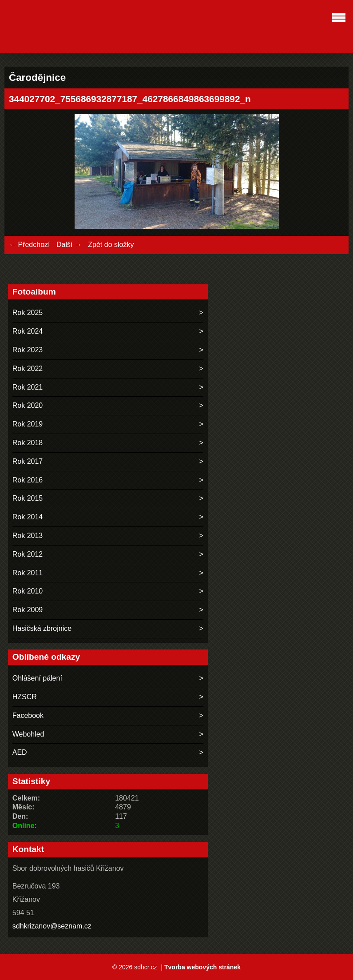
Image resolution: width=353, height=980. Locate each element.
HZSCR (25, 697)
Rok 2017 (28, 461)
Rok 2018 (28, 443)
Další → (69, 245)
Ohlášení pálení (37, 678)
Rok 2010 (28, 591)
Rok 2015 (28, 498)
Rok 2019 (28, 424)
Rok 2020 (28, 405)
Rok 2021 (28, 387)
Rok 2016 (28, 480)
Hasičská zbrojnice (42, 628)
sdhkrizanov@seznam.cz (52, 926)
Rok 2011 (28, 573)
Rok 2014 (28, 517)
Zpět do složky (111, 245)
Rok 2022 (28, 368)
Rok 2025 (28, 313)
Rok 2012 (28, 554)
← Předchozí (29, 245)
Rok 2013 (28, 536)
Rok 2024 (28, 331)
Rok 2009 (28, 610)
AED (20, 752)
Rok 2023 (28, 350)
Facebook (28, 715)
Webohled (28, 734)
